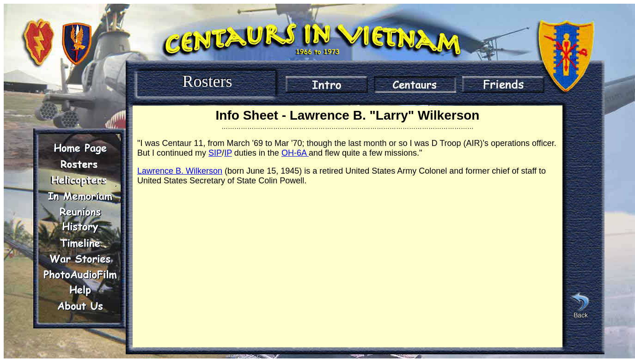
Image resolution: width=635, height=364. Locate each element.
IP (228, 153)
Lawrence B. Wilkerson (180, 171)
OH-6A (295, 153)
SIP (215, 153)
